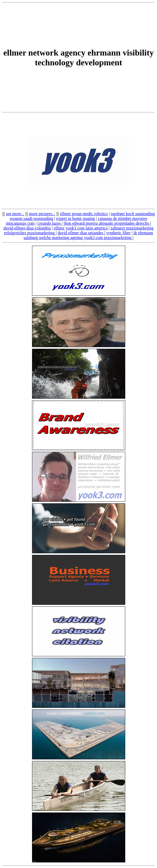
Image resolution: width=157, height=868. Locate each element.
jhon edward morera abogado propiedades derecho (107, 223)
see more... (15, 214)
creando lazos (50, 223)
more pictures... (42, 214)
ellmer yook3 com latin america (81, 228)
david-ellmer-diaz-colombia (27, 228)
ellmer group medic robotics (84, 214)
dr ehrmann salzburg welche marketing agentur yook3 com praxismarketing (88, 235)
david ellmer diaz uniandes (81, 233)
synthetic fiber (118, 233)
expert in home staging (75, 218)
